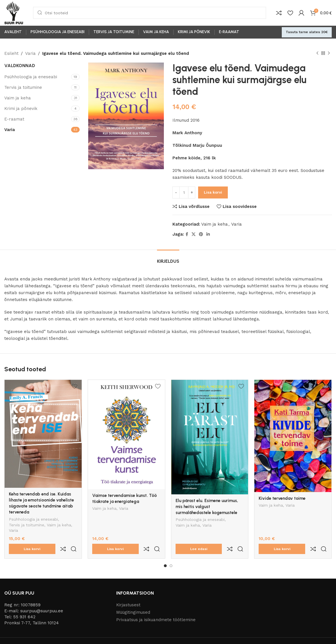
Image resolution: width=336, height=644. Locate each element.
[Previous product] (317, 53)
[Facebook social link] (187, 234)
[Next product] (329, 53)
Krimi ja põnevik (21, 109)
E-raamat (14, 119)
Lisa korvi (213, 192)
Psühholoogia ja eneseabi (31, 77)
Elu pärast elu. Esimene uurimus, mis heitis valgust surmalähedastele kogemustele (207, 507)
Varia (30, 53)
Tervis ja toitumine (23, 87)
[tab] (168, 258)
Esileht (11, 53)
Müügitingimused (133, 600)
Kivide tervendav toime (282, 498)
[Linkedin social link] (208, 234)
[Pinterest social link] (201, 234)
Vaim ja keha (18, 98)
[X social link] (194, 234)
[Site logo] (14, 13)
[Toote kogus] (184, 192)
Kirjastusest (128, 593)
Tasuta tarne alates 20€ (307, 32)
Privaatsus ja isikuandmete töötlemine (156, 608)
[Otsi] (150, 13)
